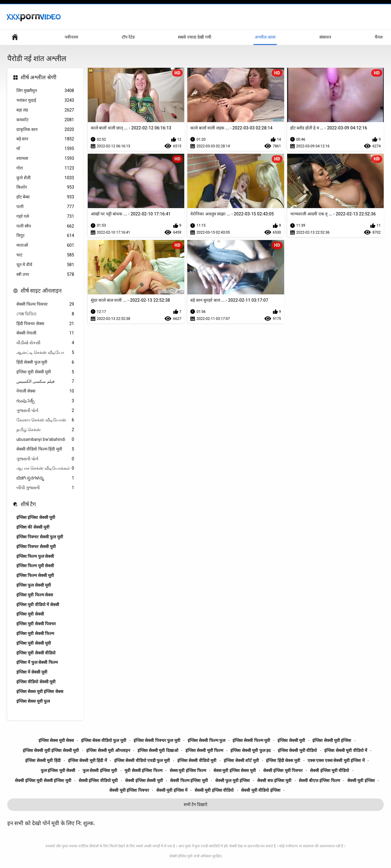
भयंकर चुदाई (45, 100)
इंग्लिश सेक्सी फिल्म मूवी (251, 740)
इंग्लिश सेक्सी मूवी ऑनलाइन (108, 750)
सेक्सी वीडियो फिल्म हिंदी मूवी (45, 449)
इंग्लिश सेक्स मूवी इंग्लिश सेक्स (40, 691)
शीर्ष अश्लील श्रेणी (39, 77)
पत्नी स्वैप (45, 226)
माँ (45, 149)
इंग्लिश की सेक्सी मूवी (33, 527)
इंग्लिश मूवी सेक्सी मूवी (45, 372)
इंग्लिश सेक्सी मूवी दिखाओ (158, 750)
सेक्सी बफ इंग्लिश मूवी (274, 781)
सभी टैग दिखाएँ (196, 805)
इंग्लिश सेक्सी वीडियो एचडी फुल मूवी (142, 760)
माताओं (45, 245)
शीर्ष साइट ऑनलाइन (41, 291)
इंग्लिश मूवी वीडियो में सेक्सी (38, 605)
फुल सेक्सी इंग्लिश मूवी (100, 770)
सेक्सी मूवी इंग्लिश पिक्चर (129, 790)
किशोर (45, 187)
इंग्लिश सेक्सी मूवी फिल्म (204, 750)
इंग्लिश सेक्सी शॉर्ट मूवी (241, 760)
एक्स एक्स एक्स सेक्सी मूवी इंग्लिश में (336, 760)
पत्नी (45, 207)
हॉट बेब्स (45, 197)
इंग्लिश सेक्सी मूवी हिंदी (43, 760)
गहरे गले (45, 216)
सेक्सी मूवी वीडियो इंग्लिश (261, 790)
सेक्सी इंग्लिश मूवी (181, 856)
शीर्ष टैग (28, 504)
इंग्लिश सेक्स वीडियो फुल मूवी (104, 740)
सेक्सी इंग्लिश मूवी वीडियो (330, 770)
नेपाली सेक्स (45, 391)
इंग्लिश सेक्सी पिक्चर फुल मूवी (157, 740)
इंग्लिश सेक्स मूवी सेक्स (56, 740)
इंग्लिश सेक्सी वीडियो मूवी (197, 760)
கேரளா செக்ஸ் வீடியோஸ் (45, 420)
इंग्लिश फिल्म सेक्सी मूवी (35, 575)
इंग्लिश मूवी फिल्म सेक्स (35, 595)
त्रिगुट (45, 236)
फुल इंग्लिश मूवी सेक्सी (58, 770)
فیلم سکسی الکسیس (45, 381)
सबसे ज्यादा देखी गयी (194, 37)
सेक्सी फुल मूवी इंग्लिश (233, 781)
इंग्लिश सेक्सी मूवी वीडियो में (346, 750)
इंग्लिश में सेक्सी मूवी (32, 672)
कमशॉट (45, 120)
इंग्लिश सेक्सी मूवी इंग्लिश (332, 740)
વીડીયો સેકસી (45, 343)
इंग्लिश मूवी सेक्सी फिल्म (35, 633)
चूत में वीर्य (45, 265)
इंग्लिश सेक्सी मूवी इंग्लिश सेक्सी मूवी (51, 750)
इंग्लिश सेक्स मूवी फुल (33, 701)
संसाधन (325, 37)
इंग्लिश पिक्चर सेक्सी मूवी (36, 547)
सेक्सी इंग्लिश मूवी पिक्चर (283, 770)
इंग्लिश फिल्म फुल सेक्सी (35, 556)
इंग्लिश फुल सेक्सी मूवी (34, 585)
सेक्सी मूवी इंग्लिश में (172, 790)
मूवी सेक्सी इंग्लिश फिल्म (143, 770)
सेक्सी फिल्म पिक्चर (45, 304)
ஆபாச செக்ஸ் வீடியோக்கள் (45, 468)
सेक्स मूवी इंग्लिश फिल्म (188, 770)
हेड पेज (15, 37)
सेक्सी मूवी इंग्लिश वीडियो (214, 790)
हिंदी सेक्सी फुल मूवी (45, 362)
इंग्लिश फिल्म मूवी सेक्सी (35, 566)
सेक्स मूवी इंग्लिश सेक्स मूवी (235, 770)
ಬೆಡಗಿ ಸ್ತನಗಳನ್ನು (45, 478)
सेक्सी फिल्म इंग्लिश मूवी (189, 781)
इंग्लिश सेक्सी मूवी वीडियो (297, 750)
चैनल (379, 37)
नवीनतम (71, 37)
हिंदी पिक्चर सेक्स (45, 324)
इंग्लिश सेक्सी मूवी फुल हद (250, 750)
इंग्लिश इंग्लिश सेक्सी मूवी (36, 517)
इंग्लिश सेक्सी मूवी (291, 740)
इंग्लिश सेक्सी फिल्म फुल (206, 740)
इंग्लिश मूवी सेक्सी (30, 614)
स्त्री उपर (45, 274)
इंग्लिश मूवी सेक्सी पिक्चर (36, 624)
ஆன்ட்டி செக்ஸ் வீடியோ (45, 353)
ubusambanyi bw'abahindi (45, 439)
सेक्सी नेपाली (45, 333)
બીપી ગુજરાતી (45, 488)
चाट (45, 255)
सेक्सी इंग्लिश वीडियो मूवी (98, 781)
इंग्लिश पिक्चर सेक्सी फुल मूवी (40, 537)
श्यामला (45, 158)
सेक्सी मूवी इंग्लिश (361, 781)
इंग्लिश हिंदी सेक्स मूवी (283, 760)
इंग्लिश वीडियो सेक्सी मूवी (36, 682)
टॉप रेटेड (128, 37)
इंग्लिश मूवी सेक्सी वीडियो (36, 653)
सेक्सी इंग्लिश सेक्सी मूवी (144, 781)
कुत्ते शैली (45, 178)
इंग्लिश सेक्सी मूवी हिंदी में (87, 760)
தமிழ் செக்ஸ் (45, 430)
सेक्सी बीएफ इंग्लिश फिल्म (319, 781)
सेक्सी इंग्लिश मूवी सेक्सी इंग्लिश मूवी (43, 781)
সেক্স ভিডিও (45, 314)
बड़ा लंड (45, 110)
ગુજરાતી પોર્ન (45, 411)
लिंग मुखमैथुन (45, 91)
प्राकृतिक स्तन (45, 130)
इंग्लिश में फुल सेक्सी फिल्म (37, 662)
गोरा (45, 168)
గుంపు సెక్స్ (45, 401)
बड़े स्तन (45, 139)
